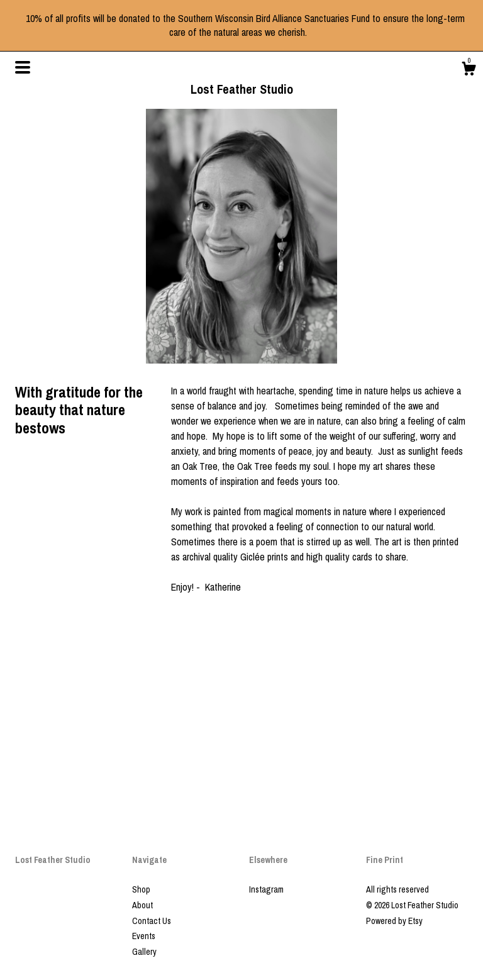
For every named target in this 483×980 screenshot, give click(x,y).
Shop (141, 889)
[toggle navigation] (23, 67)
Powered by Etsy (394, 921)
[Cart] (469, 70)
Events (144, 936)
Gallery (144, 952)
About (142, 905)
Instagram (266, 889)
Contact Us (152, 921)
